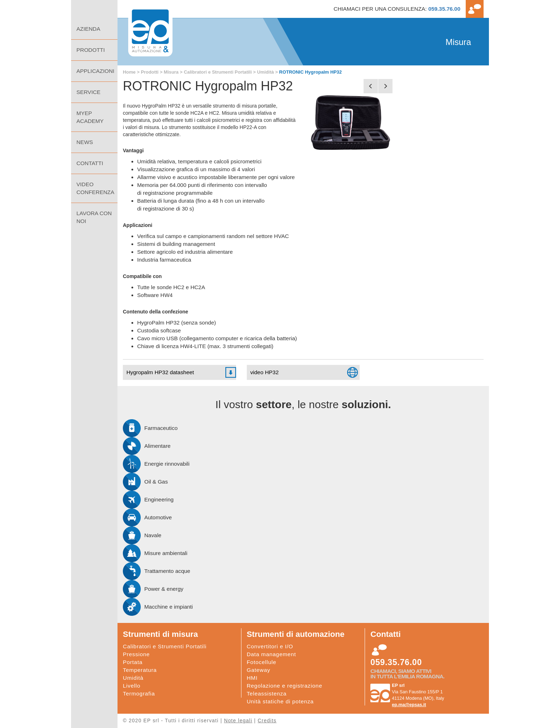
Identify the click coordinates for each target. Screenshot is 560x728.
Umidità (266, 72)
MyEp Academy (90, 117)
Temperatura (140, 670)
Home (94, 9)
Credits (267, 720)
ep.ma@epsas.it (409, 705)
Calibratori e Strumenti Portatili (218, 72)
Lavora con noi (94, 217)
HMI (252, 678)
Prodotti (149, 72)
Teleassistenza (267, 694)
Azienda (88, 29)
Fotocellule (262, 662)
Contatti (90, 163)
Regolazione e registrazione (285, 686)
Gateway (259, 670)
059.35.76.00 (444, 9)
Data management (271, 654)
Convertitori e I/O (270, 646)
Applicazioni (95, 71)
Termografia (139, 694)
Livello (132, 686)
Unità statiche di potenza (280, 701)
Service (88, 92)
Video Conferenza (95, 188)
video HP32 (265, 372)
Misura (171, 72)
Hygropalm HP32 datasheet (160, 372)
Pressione (136, 654)
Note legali (238, 720)
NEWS (85, 142)
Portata (133, 662)
